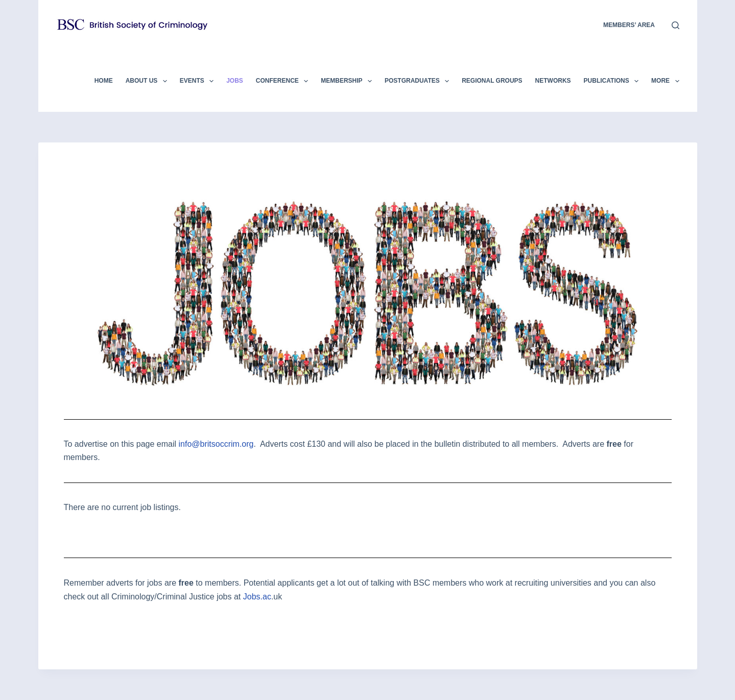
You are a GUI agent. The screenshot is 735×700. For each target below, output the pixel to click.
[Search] (675, 25)
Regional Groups (492, 81)
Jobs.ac (257, 597)
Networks (553, 81)
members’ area (629, 25)
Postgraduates (419, 81)
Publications (613, 81)
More (665, 81)
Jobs (235, 81)
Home (104, 81)
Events (199, 81)
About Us (148, 81)
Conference (284, 81)
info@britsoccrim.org (216, 444)
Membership (348, 81)
